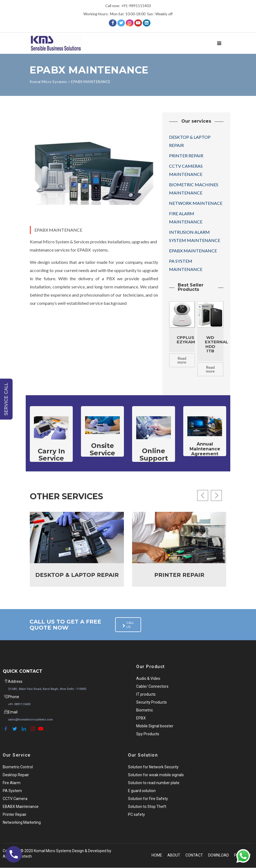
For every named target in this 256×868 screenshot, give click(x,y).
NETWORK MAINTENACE (196, 203)
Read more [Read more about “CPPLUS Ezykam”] (182, 360)
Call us (127, 625)
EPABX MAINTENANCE (193, 251)
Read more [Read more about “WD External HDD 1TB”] (210, 369)
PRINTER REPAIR (186, 156)
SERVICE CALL (6, 399)
